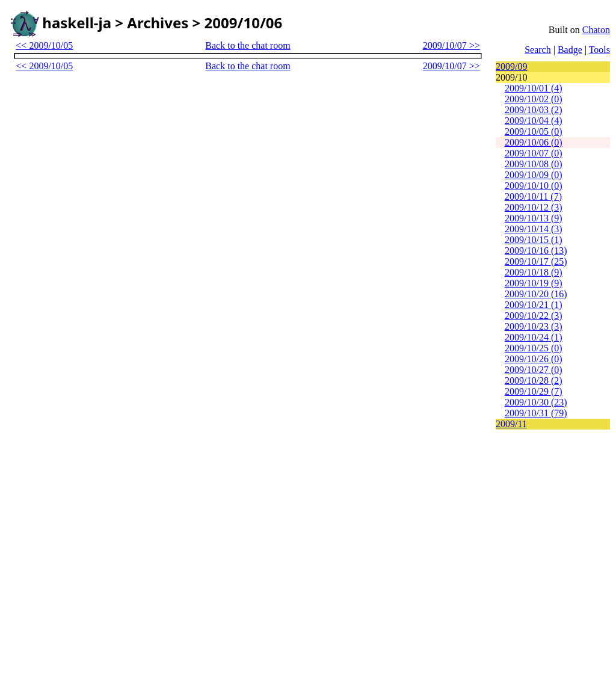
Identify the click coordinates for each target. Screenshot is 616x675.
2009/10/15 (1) (534, 240)
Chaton (596, 30)
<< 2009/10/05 (44, 45)
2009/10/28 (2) (534, 381)
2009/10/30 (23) (536, 402)
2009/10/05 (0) (534, 131)
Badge (570, 50)
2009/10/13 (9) (534, 218)
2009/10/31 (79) (536, 413)
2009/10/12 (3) (534, 207)
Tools (599, 50)
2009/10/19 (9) (534, 283)
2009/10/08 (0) (534, 164)
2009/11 (511, 424)
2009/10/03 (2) (534, 110)
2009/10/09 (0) (534, 175)
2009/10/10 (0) (534, 186)
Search (538, 50)
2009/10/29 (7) (534, 391)
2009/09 (511, 66)
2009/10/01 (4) (534, 88)
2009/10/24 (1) (534, 337)
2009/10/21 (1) (534, 305)
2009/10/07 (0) (534, 153)
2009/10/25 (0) (534, 348)
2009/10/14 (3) (534, 229)
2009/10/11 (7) (533, 196)
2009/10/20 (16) (536, 294)
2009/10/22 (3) (534, 316)
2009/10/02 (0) (534, 99)
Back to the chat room (248, 45)
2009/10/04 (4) (534, 121)
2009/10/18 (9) (534, 272)
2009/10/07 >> (451, 45)
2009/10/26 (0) (534, 359)
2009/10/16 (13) (536, 251)
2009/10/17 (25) (536, 261)
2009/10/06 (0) (534, 142)
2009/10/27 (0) (534, 370)
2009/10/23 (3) (534, 326)
